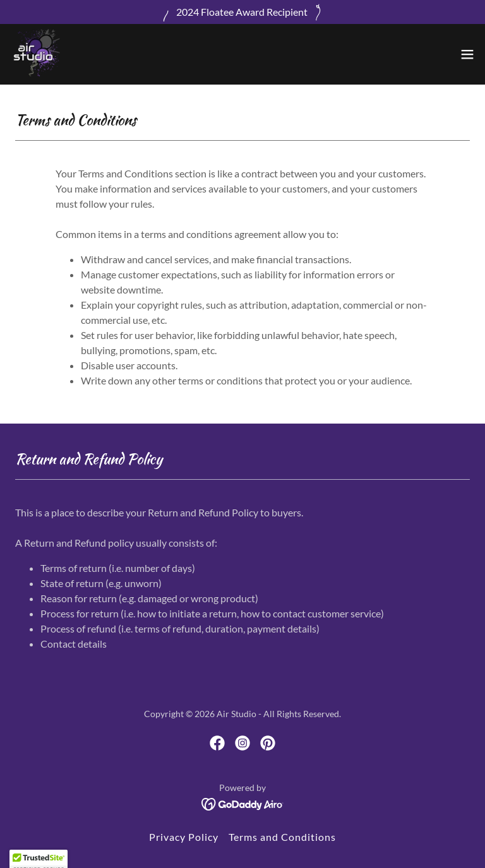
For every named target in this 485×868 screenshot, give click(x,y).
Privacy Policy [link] (184, 837)
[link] (35, 54)
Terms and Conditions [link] (282, 837)
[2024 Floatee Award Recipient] (242, 12)
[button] (467, 54)
